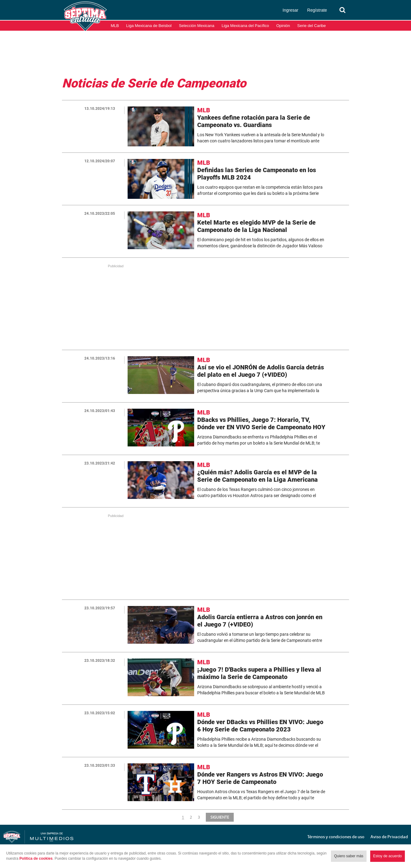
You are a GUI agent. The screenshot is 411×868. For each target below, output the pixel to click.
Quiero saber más (349, 856)
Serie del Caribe (311, 26)
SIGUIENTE (219, 817)
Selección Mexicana (197, 26)
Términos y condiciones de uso (336, 837)
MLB (115, 26)
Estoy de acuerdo (388, 856)
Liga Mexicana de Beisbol (149, 26)
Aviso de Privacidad (389, 837)
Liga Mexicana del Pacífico (245, 26)
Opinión (283, 26)
